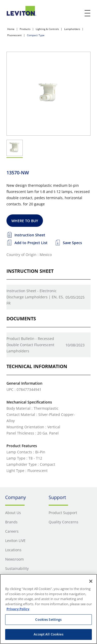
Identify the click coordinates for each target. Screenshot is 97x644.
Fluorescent (14, 35)
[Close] (91, 581)
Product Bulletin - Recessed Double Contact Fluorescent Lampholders (30, 345)
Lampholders (72, 29)
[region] (48, 609)
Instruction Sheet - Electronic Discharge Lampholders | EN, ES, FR (35, 297)
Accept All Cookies (48, 634)
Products (25, 29)
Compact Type (36, 35)
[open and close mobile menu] (88, 13)
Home (11, 29)
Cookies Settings (48, 619)
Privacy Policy (18, 609)
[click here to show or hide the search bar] (77, 13)
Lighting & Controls (47, 29)
